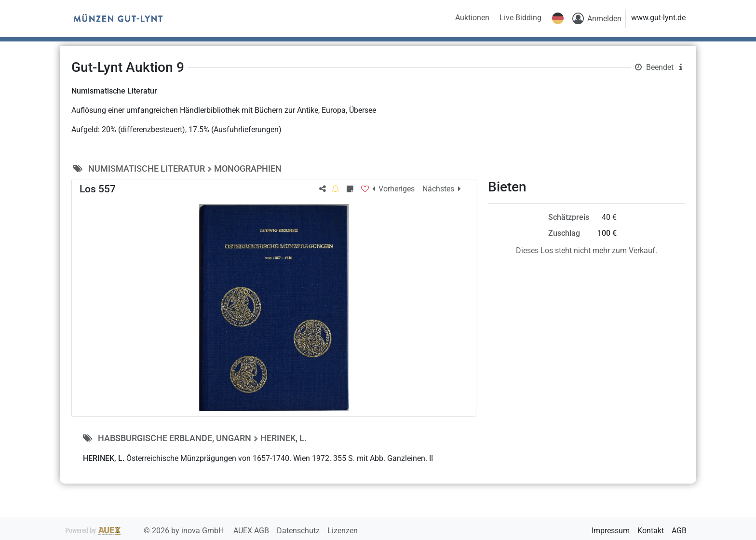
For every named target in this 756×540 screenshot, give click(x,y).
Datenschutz (299, 531)
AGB (679, 531)
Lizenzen (343, 531)
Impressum (611, 531)
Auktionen (472, 18)
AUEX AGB (252, 531)
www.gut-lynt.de (658, 18)
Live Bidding (520, 18)
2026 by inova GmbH (146, 531)
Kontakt (651, 531)
